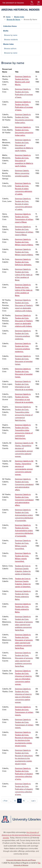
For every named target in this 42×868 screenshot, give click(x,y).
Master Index (19, 17)
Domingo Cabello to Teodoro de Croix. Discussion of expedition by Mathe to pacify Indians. (24, 145)
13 (15, 801)
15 (24, 801)
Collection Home (10, 26)
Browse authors (10, 49)
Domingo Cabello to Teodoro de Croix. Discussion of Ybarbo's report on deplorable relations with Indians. (24, 305)
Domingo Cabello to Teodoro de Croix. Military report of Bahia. (24, 242)
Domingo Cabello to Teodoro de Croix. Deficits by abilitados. (23, 262)
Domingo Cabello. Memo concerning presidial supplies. (22, 173)
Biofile (6, 31)
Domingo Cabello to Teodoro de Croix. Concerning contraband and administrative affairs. (24, 484)
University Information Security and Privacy (21, 860)
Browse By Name (13, 20)
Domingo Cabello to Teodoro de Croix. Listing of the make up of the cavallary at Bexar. (24, 275)
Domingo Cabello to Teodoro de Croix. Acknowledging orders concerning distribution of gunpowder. (24, 515)
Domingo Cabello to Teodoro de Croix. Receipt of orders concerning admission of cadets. (24, 189)
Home (8, 17)
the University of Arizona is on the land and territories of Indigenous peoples (21, 835)
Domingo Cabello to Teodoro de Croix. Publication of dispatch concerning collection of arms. (24, 774)
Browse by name (11, 35)
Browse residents (11, 40)
